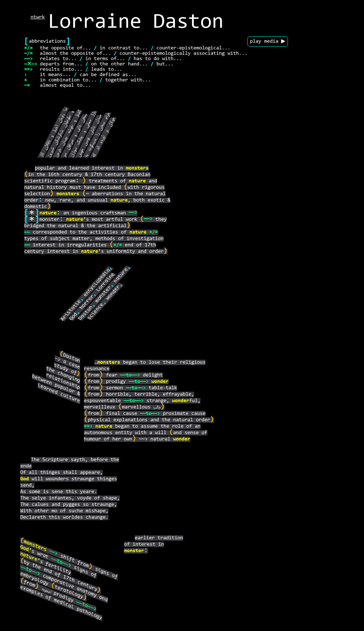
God (74, 317)
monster (103, 294)
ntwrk (38, 17)
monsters (137, 168)
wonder (113, 292)
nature (137, 181)
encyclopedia (97, 283)
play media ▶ (268, 41)
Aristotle (71, 310)
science (96, 311)
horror (87, 302)
